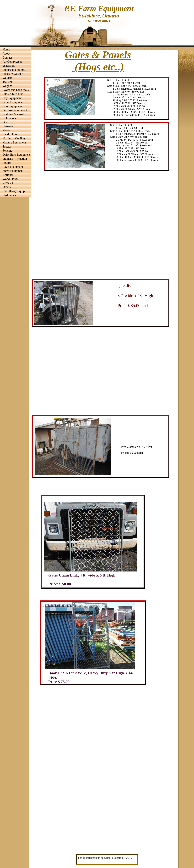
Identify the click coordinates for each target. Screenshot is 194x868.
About (6, 53)
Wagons (7, 86)
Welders (8, 78)
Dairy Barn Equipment (16, 155)
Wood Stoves (11, 179)
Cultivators (9, 118)
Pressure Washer (13, 74)
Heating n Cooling (14, 138)
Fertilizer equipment (15, 110)
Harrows (8, 126)
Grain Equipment (13, 102)
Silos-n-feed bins (13, 94)
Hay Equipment (12, 98)
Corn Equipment (13, 106)
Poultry (7, 163)
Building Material (13, 114)
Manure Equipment (14, 142)
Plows (6, 130)
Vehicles (8, 183)
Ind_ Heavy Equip (14, 191)
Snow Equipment (13, 171)
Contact (7, 58)
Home (6, 49)
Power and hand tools (16, 90)
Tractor (7, 146)
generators (9, 66)
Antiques (8, 175)
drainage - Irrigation (15, 159)
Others (7, 187)
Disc (5, 122)
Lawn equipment (13, 167)
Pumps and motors (14, 70)
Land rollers (10, 134)
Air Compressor (12, 62)
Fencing (7, 151)
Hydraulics (9, 195)
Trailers (7, 82)
